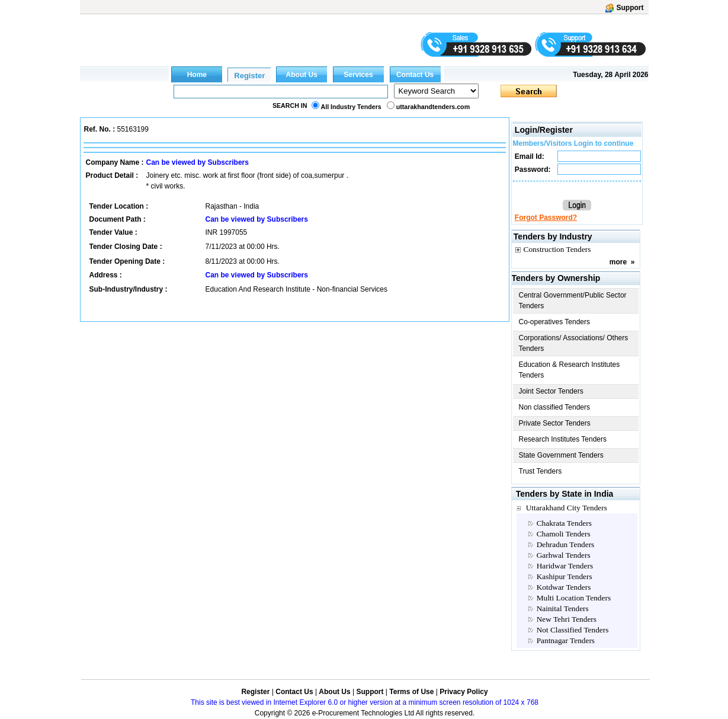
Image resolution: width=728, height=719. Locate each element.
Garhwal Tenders (564, 555)
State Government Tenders (561, 455)
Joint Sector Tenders (551, 391)
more (618, 262)
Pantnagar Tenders (566, 640)
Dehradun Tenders (566, 544)
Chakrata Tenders (564, 523)
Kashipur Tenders (565, 576)
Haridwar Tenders (565, 566)
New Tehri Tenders (567, 619)
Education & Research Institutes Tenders (570, 370)
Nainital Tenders (563, 608)
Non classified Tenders (555, 407)
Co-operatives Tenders (555, 322)
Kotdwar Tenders (564, 587)
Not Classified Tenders (573, 630)
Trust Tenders (541, 471)
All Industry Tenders (351, 107)
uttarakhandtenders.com (433, 107)
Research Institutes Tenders (563, 439)
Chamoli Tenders (564, 534)
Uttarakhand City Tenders (567, 508)
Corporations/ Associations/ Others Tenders (574, 343)
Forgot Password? (546, 218)
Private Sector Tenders (555, 423)
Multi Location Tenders (574, 598)
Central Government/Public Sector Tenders (573, 301)
